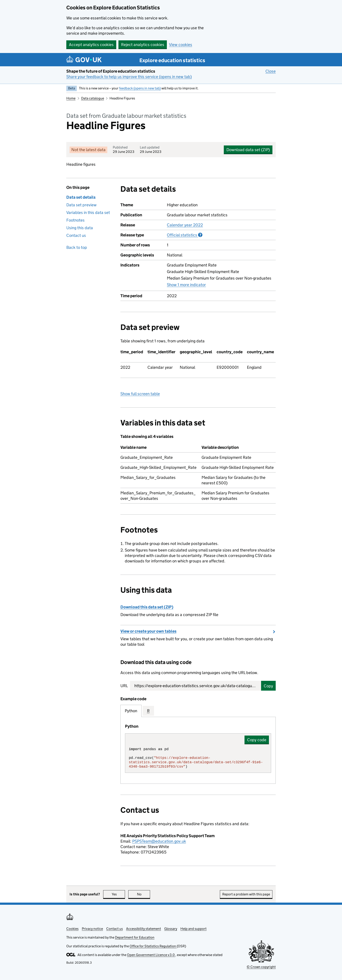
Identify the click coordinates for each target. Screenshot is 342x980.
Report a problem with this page (246, 894)
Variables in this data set (88, 213)
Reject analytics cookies (143, 45)
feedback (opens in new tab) (140, 88)
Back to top (77, 247)
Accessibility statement (144, 929)
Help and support (193, 929)
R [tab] (148, 711)
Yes (118, 894)
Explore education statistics (172, 60)
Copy (268, 686)
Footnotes (75, 220)
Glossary (171, 929)
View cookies (181, 45)
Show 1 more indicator (186, 285)
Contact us (76, 235)
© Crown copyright (261, 967)
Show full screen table (140, 394)
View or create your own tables (148, 631)
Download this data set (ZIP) (147, 607)
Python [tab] (131, 711)
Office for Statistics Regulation (153, 946)
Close (271, 71)
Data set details (81, 197)
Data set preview (81, 205)
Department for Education (135, 937)
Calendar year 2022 (185, 225)
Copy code (257, 740)
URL (124, 686)
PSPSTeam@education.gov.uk (159, 841)
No (144, 894)
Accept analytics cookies (91, 45)
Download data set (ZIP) (248, 150)
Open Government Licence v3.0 (151, 955)
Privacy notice (92, 929)
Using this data (80, 228)
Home (71, 98)
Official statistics (185, 235)
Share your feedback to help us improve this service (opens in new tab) (129, 77)
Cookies (72, 929)
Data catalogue (93, 98)
